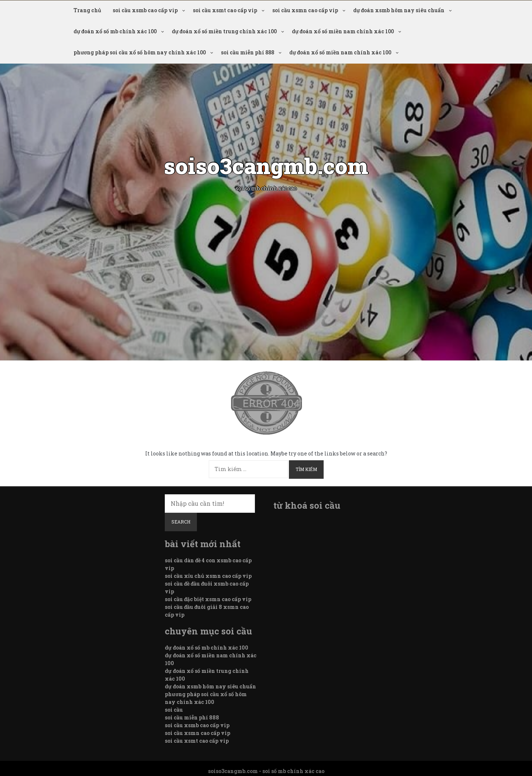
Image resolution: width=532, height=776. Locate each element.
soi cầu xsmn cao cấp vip (305, 10)
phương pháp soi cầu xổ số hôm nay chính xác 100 (140, 52)
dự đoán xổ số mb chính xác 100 (115, 31)
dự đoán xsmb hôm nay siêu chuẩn (399, 10)
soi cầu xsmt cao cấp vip (225, 10)
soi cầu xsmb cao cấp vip (145, 10)
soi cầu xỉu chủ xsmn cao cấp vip (208, 576)
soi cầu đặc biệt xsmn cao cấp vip (208, 599)
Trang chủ (87, 10)
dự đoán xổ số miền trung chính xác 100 (224, 31)
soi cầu (174, 710)
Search (181, 522)
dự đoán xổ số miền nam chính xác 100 (343, 31)
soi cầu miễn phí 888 (248, 52)
